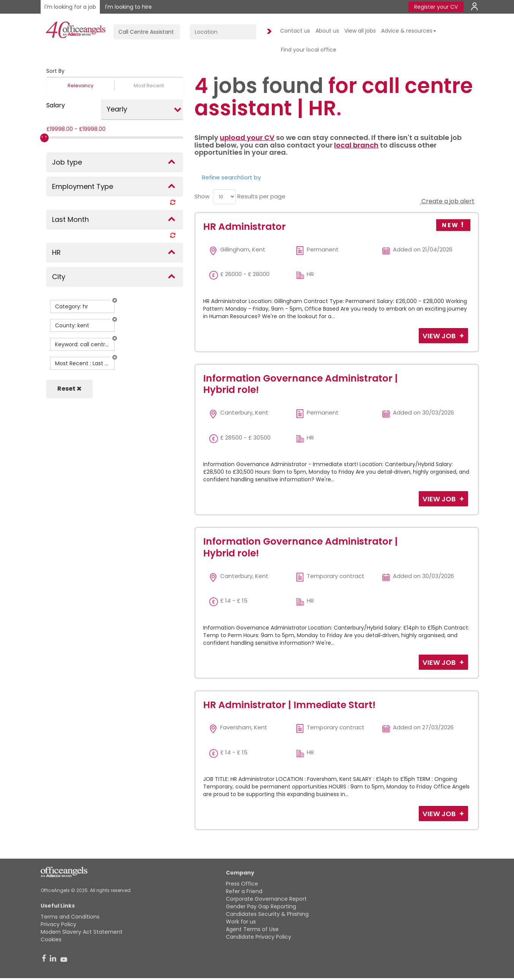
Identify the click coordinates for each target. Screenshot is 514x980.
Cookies (51, 939)
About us (327, 31)
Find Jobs (268, 32)
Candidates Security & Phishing (267, 914)
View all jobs (360, 31)
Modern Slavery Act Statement (82, 932)
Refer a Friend (244, 891)
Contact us (295, 31)
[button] (115, 300)
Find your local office (309, 50)
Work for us (241, 922)
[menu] (224, 197)
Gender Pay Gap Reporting (261, 906)
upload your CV (247, 137)
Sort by (251, 177)
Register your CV (436, 7)
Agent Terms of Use (252, 929)
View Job (440, 336)
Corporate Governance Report (266, 899)
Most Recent (149, 86)
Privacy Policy (58, 924)
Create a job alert (447, 201)
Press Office (242, 884)
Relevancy (80, 86)
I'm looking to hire (128, 7)
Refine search (221, 177)
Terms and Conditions (70, 917)
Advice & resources (409, 31)
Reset (69, 389)
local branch (356, 145)
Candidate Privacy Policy (259, 937)
